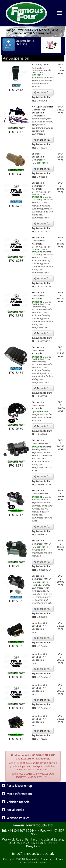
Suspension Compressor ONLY (41, 442)
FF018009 (16, 646)
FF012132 (16, 566)
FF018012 (16, 739)
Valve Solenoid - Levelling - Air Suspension (40, 626)
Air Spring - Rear (40, 64)
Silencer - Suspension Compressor (38, 157)
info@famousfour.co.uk (33, 853)
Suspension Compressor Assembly (38, 186)
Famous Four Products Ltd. (33, 825)
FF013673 (16, 132)
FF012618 (16, 90)
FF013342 (16, 174)
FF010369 (16, 429)
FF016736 (16, 261)
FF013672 (16, 316)
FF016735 (16, 206)
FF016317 (16, 515)
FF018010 (16, 677)
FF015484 (16, 373)
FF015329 (16, 601)
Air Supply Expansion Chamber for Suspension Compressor (43, 111)
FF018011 (16, 708)
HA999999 (37, 75)
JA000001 (37, 197)
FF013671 (16, 465)
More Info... (43, 92)
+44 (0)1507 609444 (22, 830)
